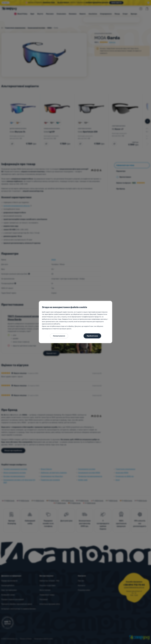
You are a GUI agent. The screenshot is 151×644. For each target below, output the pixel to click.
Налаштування (59, 336)
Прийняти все (92, 336)
